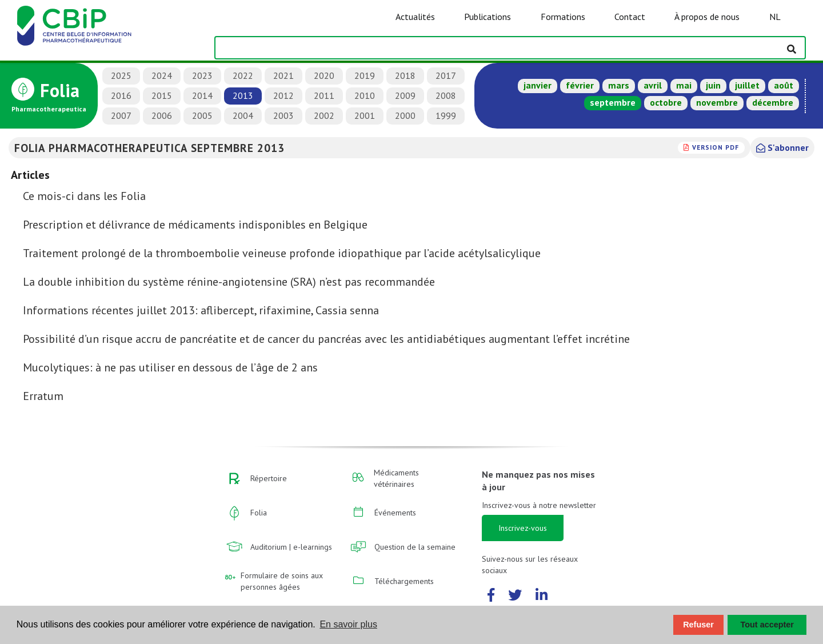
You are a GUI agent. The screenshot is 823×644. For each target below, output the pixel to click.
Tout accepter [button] (767, 625)
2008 (446, 95)
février (580, 85)
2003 (283, 115)
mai (684, 85)
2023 (202, 75)
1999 (446, 115)
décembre (773, 102)
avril (653, 85)
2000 (405, 115)
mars (619, 85)
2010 (365, 95)
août (784, 85)
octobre (666, 102)
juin (713, 85)
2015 (162, 95)
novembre (717, 102)
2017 (446, 75)
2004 (243, 115)
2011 (324, 95)
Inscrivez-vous (523, 528)
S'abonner (782, 147)
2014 (202, 95)
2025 (121, 75)
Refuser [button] (698, 625)
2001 (365, 115)
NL (775, 17)
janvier (538, 85)
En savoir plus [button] (348, 624)
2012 (283, 95)
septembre (613, 102)
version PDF (716, 147)
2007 (121, 115)
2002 (324, 115)
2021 (283, 75)
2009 (405, 95)
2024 (162, 75)
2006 (162, 115)
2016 (121, 95)
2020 (324, 75)
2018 (405, 75)
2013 (243, 95)
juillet (747, 85)
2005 (202, 115)
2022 (243, 75)
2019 (365, 75)
